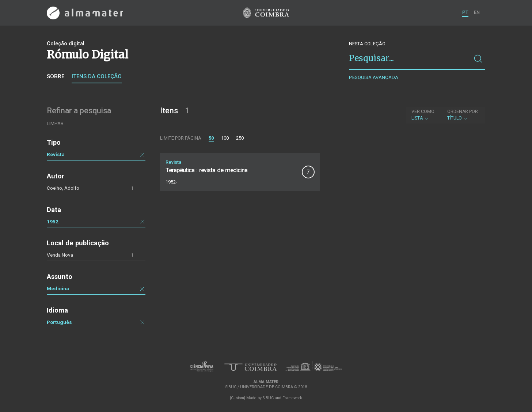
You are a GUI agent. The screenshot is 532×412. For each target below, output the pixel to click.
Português (59, 322)
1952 (53, 222)
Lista (423, 115)
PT (465, 12)
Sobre (56, 76)
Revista (56, 154)
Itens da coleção (97, 76)
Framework (292, 398)
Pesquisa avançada (374, 77)
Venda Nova (60, 255)
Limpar (55, 123)
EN (477, 12)
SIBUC (268, 398)
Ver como (423, 111)
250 (240, 138)
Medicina (58, 288)
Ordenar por (463, 111)
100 (225, 138)
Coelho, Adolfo (63, 188)
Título (463, 115)
